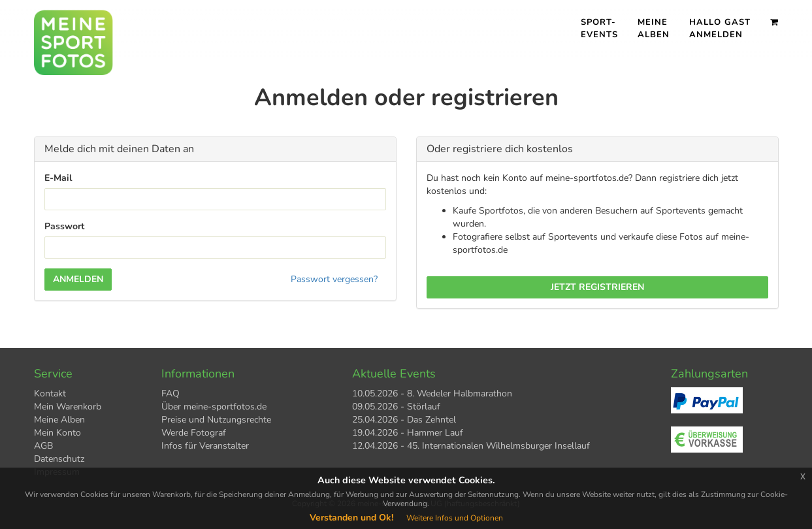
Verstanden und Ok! (351, 518)
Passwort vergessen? (334, 279)
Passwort (64, 226)
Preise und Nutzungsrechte (216, 420)
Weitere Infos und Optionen (455, 518)
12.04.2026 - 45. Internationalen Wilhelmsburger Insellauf (471, 446)
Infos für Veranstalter (205, 446)
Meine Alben (654, 28)
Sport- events (599, 28)
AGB (43, 446)
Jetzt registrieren (597, 287)
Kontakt (50, 393)
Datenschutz (59, 459)
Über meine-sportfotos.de (214, 407)
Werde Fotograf (194, 433)
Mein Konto (57, 433)
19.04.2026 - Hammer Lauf (408, 433)
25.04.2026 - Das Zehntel (404, 420)
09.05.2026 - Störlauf (396, 407)
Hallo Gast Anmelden (720, 28)
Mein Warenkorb (68, 407)
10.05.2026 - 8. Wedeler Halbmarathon (432, 393)
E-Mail (58, 178)
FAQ (171, 393)
